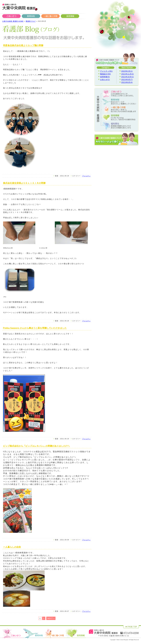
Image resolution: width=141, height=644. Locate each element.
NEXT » (51, 618)
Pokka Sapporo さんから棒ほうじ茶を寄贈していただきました (35, 328)
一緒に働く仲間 (50, 16)
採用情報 (70, 16)
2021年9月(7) (127, 80)
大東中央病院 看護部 (20, 7)
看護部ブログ (31, 21)
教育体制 (31, 16)
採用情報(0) (105, 77)
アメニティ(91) (106, 71)
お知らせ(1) (105, 80)
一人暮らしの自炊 (12, 547)
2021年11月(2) (128, 74)
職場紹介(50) (106, 74)
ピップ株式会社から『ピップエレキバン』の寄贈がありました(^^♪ (37, 446)
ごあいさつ (11, 16)
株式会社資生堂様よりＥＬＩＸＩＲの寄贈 (24, 183)
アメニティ (86, 176)
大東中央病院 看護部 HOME (13, 21)
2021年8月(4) (127, 82)
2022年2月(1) (127, 71)
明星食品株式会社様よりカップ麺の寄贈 (23, 45)
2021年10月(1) (128, 77)
